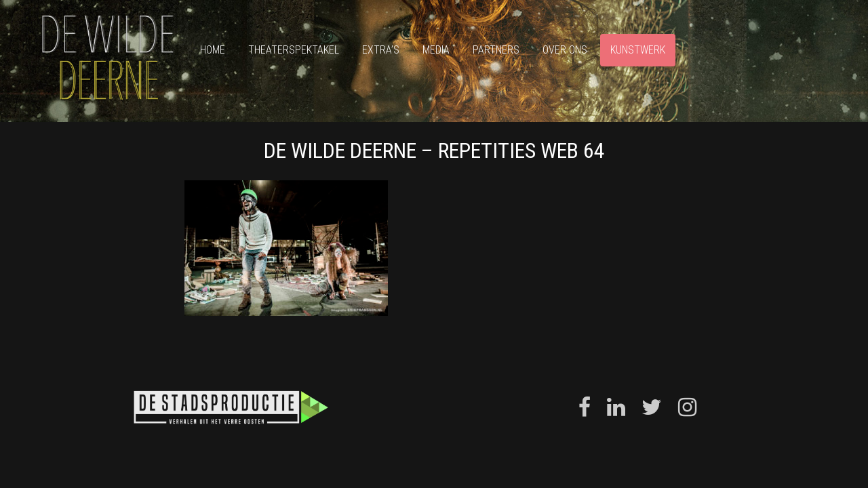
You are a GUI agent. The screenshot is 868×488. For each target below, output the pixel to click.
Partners (496, 50)
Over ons (565, 50)
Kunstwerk (638, 50)
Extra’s (381, 50)
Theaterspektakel (294, 50)
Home (213, 50)
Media (436, 50)
